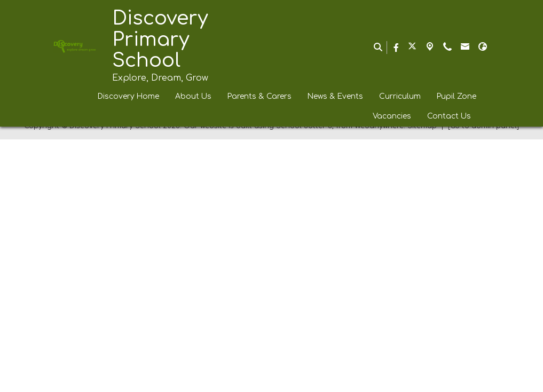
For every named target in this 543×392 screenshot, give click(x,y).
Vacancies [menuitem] (392, 116)
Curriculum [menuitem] (400, 96)
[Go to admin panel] (483, 379)
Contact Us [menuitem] (449, 116)
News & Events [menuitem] (335, 96)
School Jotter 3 (304, 379)
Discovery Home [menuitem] (128, 96)
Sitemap (422, 379)
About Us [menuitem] (193, 96)
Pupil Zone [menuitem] (457, 96)
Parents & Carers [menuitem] (259, 96)
